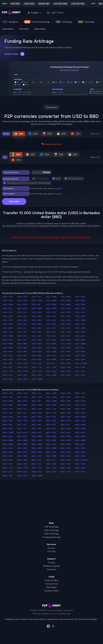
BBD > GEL (51, 417)
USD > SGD (22, 363)
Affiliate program (51, 566)
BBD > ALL (37, 393)
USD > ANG (66, 297)
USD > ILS (22, 328)
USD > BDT (80, 301)
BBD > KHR (66, 429)
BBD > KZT (37, 433)
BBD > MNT (23, 440)
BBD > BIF (36, 401)
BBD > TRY (80, 464)
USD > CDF (80, 308)
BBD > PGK (8, 452)
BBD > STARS (81, 460)
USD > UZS (22, 375)
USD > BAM (51, 301)
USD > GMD (80, 320)
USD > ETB (8, 320)
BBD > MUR (66, 440)
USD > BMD (51, 304)
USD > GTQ (22, 324)
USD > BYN (51, 308)
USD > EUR (22, 320)
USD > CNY (37, 312)
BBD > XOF (80, 472)
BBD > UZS (22, 472)
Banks (57, 179)
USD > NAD (51, 348)
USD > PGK (8, 356)
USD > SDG (80, 359)
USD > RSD (22, 359)
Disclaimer (52, 587)
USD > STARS (81, 363)
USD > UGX (66, 371)
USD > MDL (51, 340)
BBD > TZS (37, 468)
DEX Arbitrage (52, 534)
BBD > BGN (8, 401)
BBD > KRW (80, 429)
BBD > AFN (22, 393)
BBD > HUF (80, 421)
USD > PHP (22, 356)
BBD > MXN (8, 444)
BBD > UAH (51, 468)
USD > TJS (37, 367)
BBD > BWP (37, 405)
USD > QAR (80, 356)
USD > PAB (66, 352)
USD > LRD (8, 340)
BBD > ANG (66, 393)
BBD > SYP (8, 464)
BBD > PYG (66, 452)
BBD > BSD (22, 405)
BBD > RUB (37, 456)
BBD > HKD (37, 421)
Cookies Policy (51, 591)
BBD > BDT (80, 397)
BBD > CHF (8, 409)
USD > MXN (8, 348)
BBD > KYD (22, 433)
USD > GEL (51, 320)
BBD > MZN (37, 444)
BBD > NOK (8, 448)
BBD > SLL (51, 460)
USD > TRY (80, 367)
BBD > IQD (51, 425)
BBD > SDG (80, 456)
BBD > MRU (51, 440)
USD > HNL (51, 324)
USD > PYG (66, 356)
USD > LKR (80, 336)
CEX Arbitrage (52, 530)
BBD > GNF (8, 421)
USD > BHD (22, 304)
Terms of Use (51, 584)
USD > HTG (66, 324)
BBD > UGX (66, 468)
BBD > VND (51, 472)
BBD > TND (66, 464)
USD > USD (80, 371)
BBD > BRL (8, 405)
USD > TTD (8, 371)
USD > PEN (80, 352)
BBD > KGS (51, 429)
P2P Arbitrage (52, 527)
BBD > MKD (80, 436)
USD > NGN (66, 348)
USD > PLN (51, 356)
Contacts (51, 569)
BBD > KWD (8, 433)
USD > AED (8, 297)
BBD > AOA (80, 393)
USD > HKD (37, 324)
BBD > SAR (66, 456)
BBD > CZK (8, 413)
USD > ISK (65, 328)
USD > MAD (37, 340)
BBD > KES (37, 429)
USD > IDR (7, 328)
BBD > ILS (22, 425)
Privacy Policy (51, 580)
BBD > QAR (80, 452)
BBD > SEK (8, 460)
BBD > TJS (37, 464)
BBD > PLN (51, 452)
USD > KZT (37, 336)
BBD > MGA (66, 436)
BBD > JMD (80, 425)
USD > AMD (51, 297)
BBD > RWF (51, 456)
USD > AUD (22, 301)
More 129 (95, 134)
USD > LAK (51, 336)
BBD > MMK (8, 440)
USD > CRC (66, 312)
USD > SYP (8, 367)
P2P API (51, 552)
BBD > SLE (37, 460)
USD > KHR (66, 332)
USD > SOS (66, 363)
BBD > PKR (37, 452)
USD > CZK (8, 316)
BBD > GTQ (22, 421)
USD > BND (66, 304)
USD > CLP (22, 312)
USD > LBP (66, 336)
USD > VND (51, 375)
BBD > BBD (66, 397)
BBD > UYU (8, 472)
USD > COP (51, 312)
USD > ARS (8, 301)
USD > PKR (37, 356)
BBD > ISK (65, 425)
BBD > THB (22, 464)
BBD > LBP (66, 433)
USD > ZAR (22, 379)
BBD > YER (8, 476)
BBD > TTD (8, 468)
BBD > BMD (51, 401)
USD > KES (37, 332)
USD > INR (36, 328)
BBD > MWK (81, 440)
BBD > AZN (37, 397)
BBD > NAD (51, 444)
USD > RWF (51, 359)
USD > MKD (80, 340)
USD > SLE (37, 363)
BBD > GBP (37, 417)
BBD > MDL (51, 436)
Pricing (51, 562)
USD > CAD (66, 308)
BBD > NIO (80, 444)
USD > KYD (22, 336)
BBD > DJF (22, 413)
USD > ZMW (37, 379)
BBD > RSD (22, 456)
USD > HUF (80, 324)
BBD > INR (36, 425)
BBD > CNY (37, 409)
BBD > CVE (80, 409)
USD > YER (8, 379)
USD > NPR (22, 352)
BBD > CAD (66, 405)
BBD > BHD (22, 401)
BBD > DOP (51, 413)
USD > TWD (23, 371)
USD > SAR (66, 359)
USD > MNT (22, 344)
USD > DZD (66, 316)
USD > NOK (8, 352)
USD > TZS (37, 371)
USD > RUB (37, 359)
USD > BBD (66, 301)
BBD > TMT (52, 464)
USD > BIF (36, 304)
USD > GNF (8, 324)
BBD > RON (8, 456)
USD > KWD (8, 336)
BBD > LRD (8, 436)
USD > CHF (8, 312)
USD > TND (66, 367)
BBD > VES (37, 472)
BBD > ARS (8, 397)
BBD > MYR (22, 444)
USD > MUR (66, 344)
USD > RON (8, 359)
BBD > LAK (51, 433)
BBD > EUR (22, 417)
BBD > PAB (66, 448)
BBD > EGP (80, 413)
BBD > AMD (52, 393)
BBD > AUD (22, 397)
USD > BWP (37, 308)
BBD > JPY (22, 429)
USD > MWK (81, 344)
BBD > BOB (80, 401)
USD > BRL (8, 308)
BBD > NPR (22, 448)
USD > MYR (22, 348)
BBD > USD (80, 468)
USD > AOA (80, 297)
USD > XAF (66, 375)
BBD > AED (8, 393)
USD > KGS (51, 332)
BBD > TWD (23, 468)
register (58, 188)
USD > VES (37, 375)
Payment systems (74, 179)
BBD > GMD (81, 417)
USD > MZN (37, 348)
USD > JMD (80, 328)
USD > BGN (8, 304)
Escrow (51, 548)
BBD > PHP (22, 452)
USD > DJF (22, 316)
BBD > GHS (66, 417)
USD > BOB (80, 304)
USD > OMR (51, 352)
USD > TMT (51, 367)
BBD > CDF (80, 405)
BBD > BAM (51, 397)
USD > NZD (37, 352)
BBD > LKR (80, 433)
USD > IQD (51, 328)
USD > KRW (80, 332)
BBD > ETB (8, 417)
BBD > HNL (51, 421)
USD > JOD (8, 332)
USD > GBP (37, 320)
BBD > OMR (51, 448)
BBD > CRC (66, 409)
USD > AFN (22, 297)
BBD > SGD (22, 460)
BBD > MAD (37, 436)
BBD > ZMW (37, 476)
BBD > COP (51, 409)
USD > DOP (51, 316)
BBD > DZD (66, 413)
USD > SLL (51, 363)
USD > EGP (80, 316)
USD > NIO (80, 348)
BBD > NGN (66, 444)
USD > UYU (8, 375)
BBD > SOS (66, 460)
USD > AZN (37, 301)
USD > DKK (37, 316)
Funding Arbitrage (51, 537)
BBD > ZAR (22, 476)
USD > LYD (22, 340)
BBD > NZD (37, 448)
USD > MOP (37, 344)
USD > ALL (37, 297)
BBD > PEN (80, 448)
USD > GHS (66, 320)
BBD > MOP (37, 440)
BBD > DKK (37, 413)
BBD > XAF (66, 472)
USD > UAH (51, 371)
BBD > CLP (22, 409)
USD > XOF (80, 375)
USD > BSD (22, 308)
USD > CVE (80, 312)
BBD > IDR (7, 425)
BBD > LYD (22, 436)
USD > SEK (8, 363)
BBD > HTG (66, 421)
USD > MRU (51, 344)
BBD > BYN (51, 405)
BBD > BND (66, 401)
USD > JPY (22, 332)
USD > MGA (66, 340)
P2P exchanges (40, 179)
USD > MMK (8, 344)
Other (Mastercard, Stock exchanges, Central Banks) (27, 183)
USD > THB (22, 367)
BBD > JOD (8, 429)
